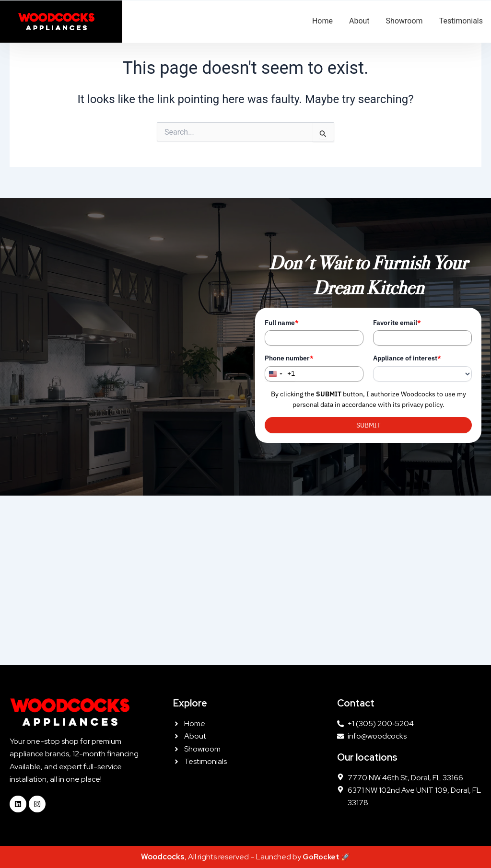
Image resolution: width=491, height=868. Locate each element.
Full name (282, 323)
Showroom (404, 21)
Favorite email (397, 323)
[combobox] (280, 374)
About (359, 21)
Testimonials (461, 21)
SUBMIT (368, 425)
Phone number (289, 358)
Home (322, 21)
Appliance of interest (407, 358)
